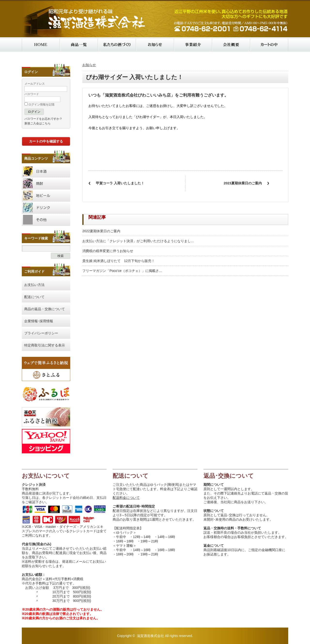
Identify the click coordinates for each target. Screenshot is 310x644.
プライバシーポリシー (41, 333)
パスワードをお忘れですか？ (43, 119)
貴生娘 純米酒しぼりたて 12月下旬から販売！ (119, 261)
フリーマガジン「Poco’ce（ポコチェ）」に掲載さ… (122, 271)
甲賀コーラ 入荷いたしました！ (120, 183)
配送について (34, 297)
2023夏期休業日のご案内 (243, 183)
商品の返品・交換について (45, 309)
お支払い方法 (34, 285)
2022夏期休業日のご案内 (101, 231)
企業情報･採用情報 (39, 321)
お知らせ (89, 65)
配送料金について (126, 498)
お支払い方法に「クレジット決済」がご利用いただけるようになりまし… (138, 241)
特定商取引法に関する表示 (45, 345)
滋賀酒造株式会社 (150, 636)
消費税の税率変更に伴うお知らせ (108, 251)
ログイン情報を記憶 (39, 105)
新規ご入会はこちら (38, 123)
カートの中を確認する (46, 141)
